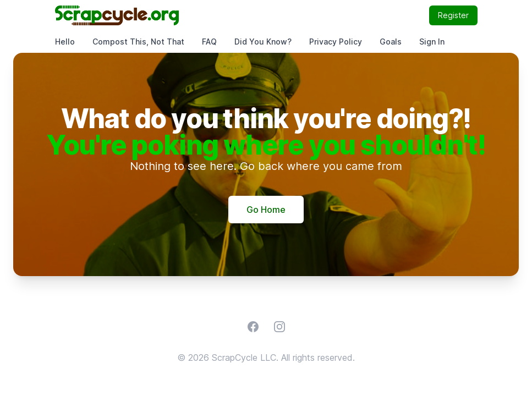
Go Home (266, 210)
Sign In (432, 42)
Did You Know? (263, 42)
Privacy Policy (336, 42)
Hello (65, 42)
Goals (391, 42)
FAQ (209, 42)
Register (453, 15)
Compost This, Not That (138, 42)
